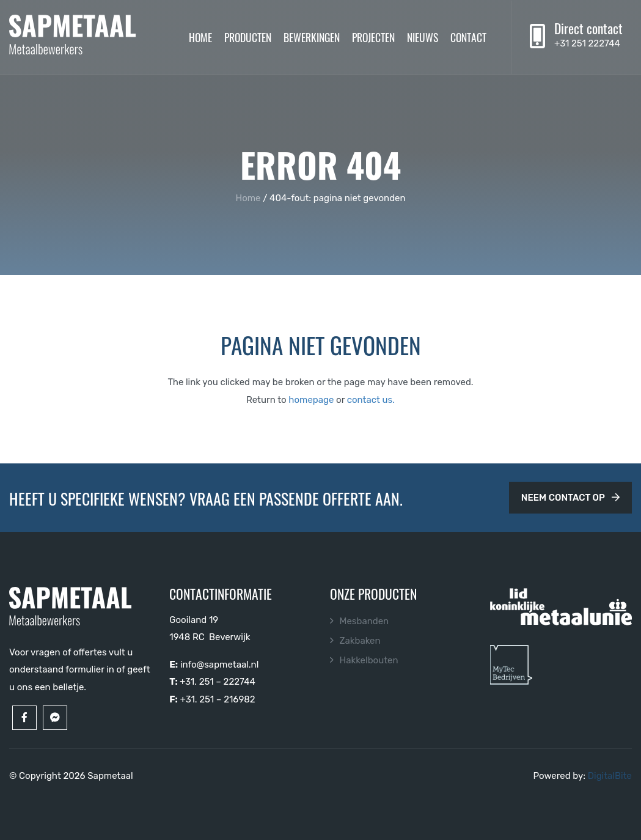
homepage (311, 400)
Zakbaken (360, 641)
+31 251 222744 (587, 43)
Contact (468, 37)
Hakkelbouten (369, 660)
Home (200, 37)
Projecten (373, 37)
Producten (248, 37)
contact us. (371, 400)
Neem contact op (570, 498)
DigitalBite (610, 776)
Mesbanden (364, 621)
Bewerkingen (312, 37)
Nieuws (423, 37)
